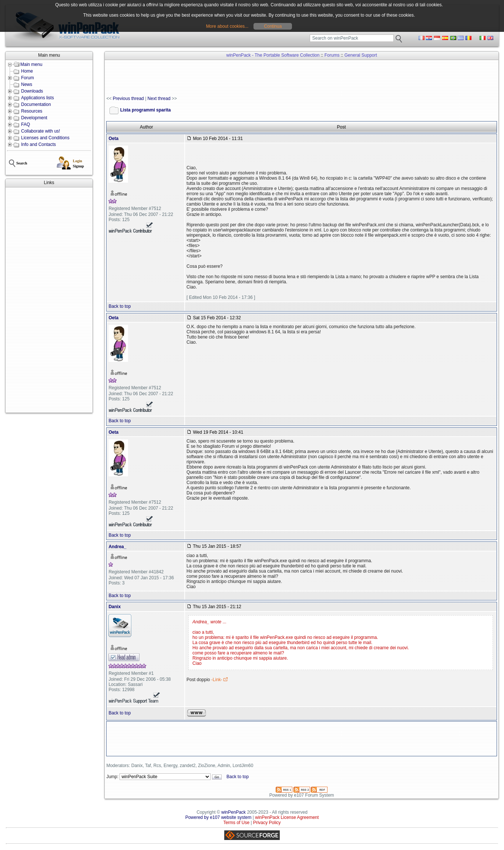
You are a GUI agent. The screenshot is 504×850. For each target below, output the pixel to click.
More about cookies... (227, 26)
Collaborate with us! (41, 131)
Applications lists (38, 98)
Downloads (32, 91)
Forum (28, 78)
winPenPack (233, 812)
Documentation (36, 104)
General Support (361, 55)
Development (34, 118)
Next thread (159, 99)
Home (27, 71)
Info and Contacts (38, 144)
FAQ (26, 124)
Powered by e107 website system (219, 817)
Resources (32, 111)
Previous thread (128, 99)
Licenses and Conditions (45, 138)
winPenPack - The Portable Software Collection (273, 55)
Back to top (120, 306)
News (27, 84)
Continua (273, 26)
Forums (332, 55)
